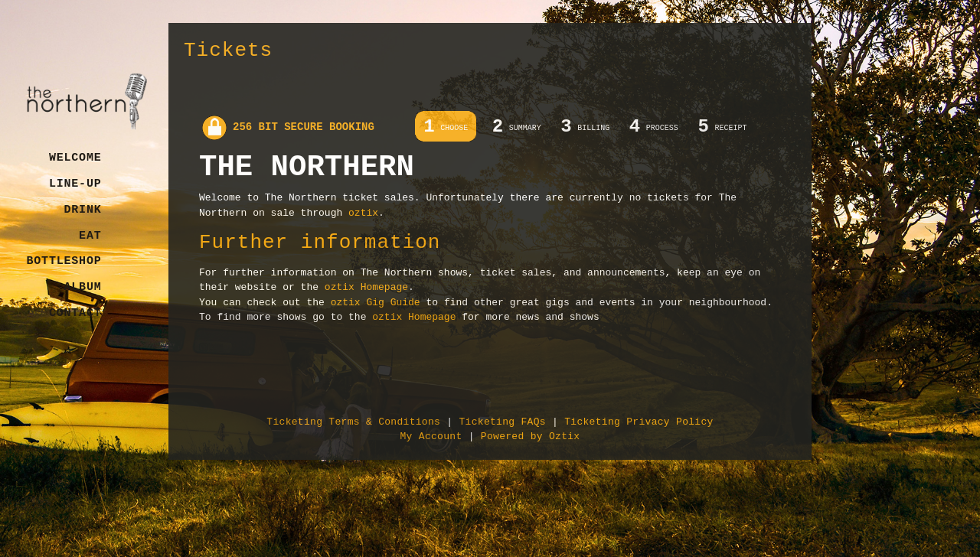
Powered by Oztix (531, 436)
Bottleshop (64, 261)
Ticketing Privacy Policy (639, 422)
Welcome (75, 158)
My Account (431, 436)
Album (82, 287)
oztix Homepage (366, 287)
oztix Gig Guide (376, 303)
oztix (363, 213)
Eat (90, 236)
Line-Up (75, 184)
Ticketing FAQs (502, 422)
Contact (75, 313)
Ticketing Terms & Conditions (353, 422)
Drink (82, 210)
